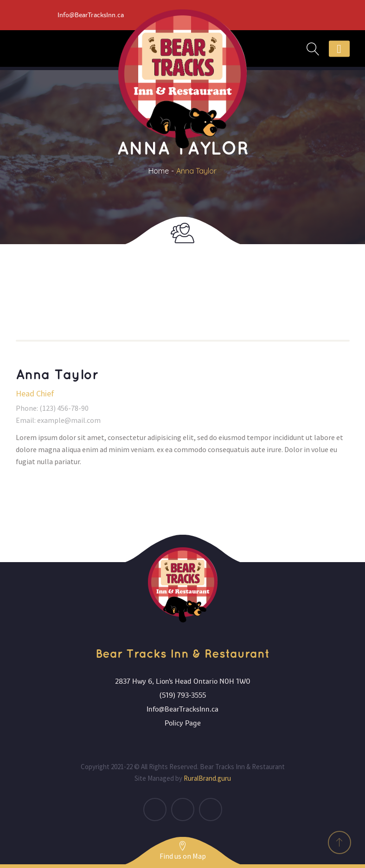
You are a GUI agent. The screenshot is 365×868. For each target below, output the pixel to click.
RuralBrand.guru (207, 778)
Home (159, 171)
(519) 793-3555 (183, 695)
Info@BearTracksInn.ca (182, 709)
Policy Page (183, 723)
